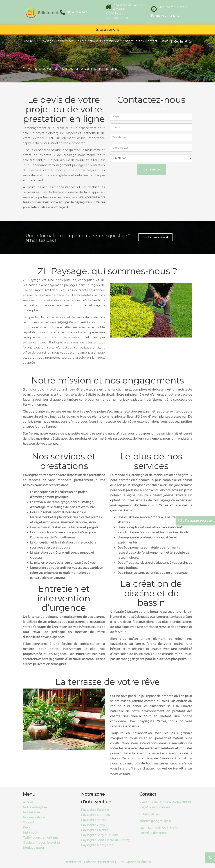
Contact (152, 41)
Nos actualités (133, 41)
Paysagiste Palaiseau (96, 830)
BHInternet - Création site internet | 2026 (95, 862)
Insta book (30, 833)
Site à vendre (107, 29)
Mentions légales (138, 862)
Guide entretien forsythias (42, 843)
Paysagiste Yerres (93, 820)
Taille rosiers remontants (41, 838)
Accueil (29, 41)
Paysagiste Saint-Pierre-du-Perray (105, 840)
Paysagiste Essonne (95, 810)
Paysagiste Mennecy (96, 815)
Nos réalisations (87, 41)
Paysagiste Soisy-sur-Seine (100, 835)
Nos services (64, 41)
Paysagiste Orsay (93, 825)
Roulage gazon (34, 848)
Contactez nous (155, 237)
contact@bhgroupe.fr (155, 821)
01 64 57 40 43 (77, 12)
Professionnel (110, 41)
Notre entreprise (35, 807)
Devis (164, 41)
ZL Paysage (45, 41)
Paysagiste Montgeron (97, 845)
